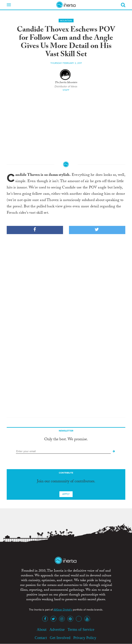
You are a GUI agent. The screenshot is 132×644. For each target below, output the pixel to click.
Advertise (57, 629)
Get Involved (60, 638)
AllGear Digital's (63, 610)
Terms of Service (81, 629)
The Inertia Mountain (66, 83)
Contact (41, 638)
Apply (66, 494)
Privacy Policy (85, 638)
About (42, 629)
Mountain (66, 21)
